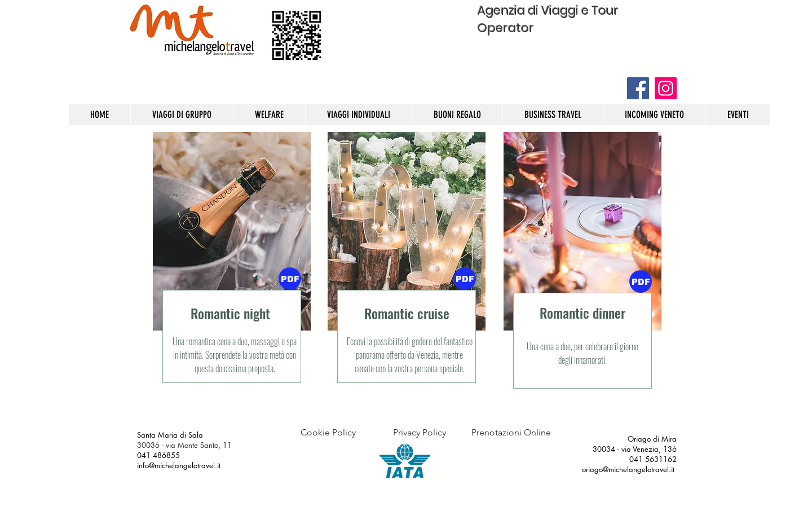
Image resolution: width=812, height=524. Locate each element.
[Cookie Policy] (328, 433)
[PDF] (290, 279)
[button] (465, 279)
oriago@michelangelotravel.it (628, 469)
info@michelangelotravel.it (180, 465)
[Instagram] (666, 88)
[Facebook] (638, 88)
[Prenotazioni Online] (511, 433)
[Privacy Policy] (419, 433)
